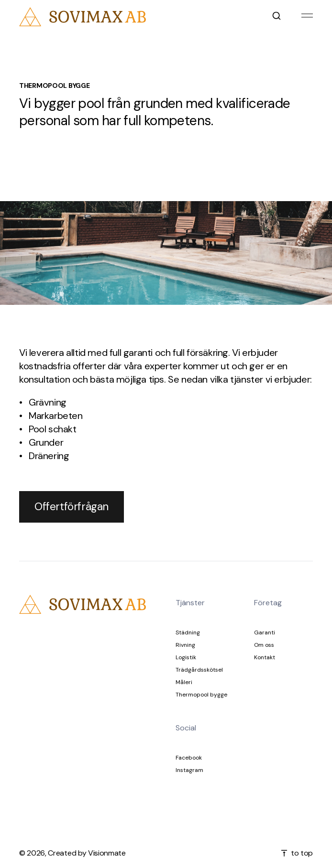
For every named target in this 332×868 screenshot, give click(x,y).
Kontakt (265, 657)
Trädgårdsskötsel (199, 670)
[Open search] (277, 17)
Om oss (264, 645)
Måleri (184, 682)
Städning (188, 632)
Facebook (189, 758)
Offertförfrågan (72, 507)
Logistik (186, 657)
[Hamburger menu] (307, 17)
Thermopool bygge (201, 695)
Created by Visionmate (87, 853)
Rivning (185, 645)
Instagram (189, 770)
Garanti (265, 632)
